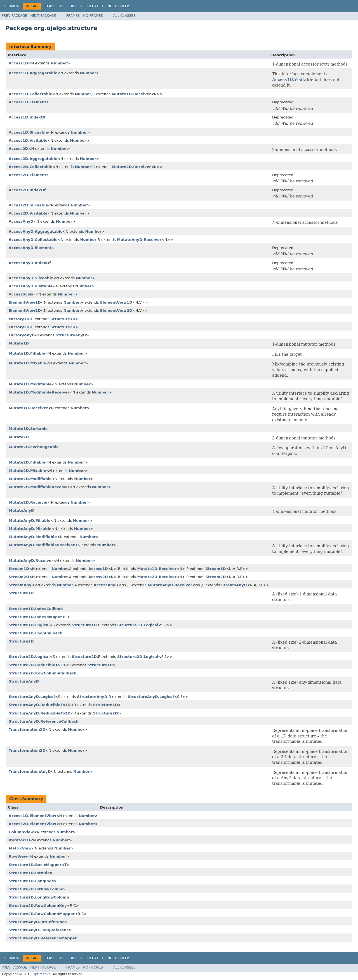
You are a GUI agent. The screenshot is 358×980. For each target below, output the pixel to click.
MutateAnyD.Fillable (30, 521)
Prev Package (14, 16)
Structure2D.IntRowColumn (37, 889)
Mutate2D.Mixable (27, 471)
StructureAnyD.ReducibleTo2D (40, 713)
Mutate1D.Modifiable (30, 384)
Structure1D (63, 319)
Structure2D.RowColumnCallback (43, 673)
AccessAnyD (21, 221)
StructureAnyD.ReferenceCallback (43, 721)
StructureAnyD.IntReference (38, 922)
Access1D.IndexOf (27, 117)
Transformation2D (27, 750)
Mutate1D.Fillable (27, 353)
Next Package (43, 16)
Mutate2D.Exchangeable (34, 447)
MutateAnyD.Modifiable (33, 537)
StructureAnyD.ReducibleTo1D (40, 705)
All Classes (124, 16)
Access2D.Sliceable (28, 205)
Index (112, 6)
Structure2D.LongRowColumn (39, 897)
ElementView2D (25, 310)
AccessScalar (22, 294)
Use (62, 6)
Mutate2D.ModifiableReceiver (39, 487)
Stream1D (19, 569)
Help (125, 6)
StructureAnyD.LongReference (40, 930)
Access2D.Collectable (30, 167)
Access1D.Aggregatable (33, 73)
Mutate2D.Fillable (27, 462)
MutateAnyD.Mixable (30, 529)
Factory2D (19, 327)
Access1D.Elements (29, 102)
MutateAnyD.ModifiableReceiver (42, 545)
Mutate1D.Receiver (131, 94)
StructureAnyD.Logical (32, 697)
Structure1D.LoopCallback (36, 633)
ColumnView (21, 832)
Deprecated (92, 6)
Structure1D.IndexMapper (35, 617)
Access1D (18, 63)
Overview (11, 6)
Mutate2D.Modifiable (30, 479)
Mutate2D (19, 437)
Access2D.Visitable (28, 213)
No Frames (93, 16)
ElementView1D (25, 302)
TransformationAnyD (30, 771)
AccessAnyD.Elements (31, 248)
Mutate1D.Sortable (28, 429)
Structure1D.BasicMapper (35, 865)
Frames (73, 16)
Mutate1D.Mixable (27, 363)
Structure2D (63, 327)
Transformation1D (27, 729)
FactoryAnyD (22, 335)
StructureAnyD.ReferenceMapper (43, 938)
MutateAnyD (21, 510)
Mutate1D (19, 343)
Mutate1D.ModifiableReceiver (39, 392)
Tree (73, 6)
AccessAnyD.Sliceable (31, 278)
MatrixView (20, 848)
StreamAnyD (22, 585)
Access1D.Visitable (293, 80)
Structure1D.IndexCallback (36, 609)
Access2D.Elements (29, 175)
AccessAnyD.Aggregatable (36, 231)
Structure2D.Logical (29, 657)
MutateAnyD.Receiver (139, 240)
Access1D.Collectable (30, 94)
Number (59, 63)
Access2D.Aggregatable (33, 159)
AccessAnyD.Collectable (33, 240)
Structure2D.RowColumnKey (38, 906)
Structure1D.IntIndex (30, 873)
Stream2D (19, 577)
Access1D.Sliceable (28, 132)
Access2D (18, 149)
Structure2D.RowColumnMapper (42, 914)
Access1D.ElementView (32, 816)
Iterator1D (19, 840)
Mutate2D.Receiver (131, 167)
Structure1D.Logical (29, 625)
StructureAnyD (71, 335)
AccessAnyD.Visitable (31, 286)
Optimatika (41, 974)
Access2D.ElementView (32, 824)
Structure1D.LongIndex (33, 881)
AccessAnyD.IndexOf (30, 263)
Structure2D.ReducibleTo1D (37, 665)
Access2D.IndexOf (27, 190)
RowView (18, 856)
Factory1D (19, 319)
